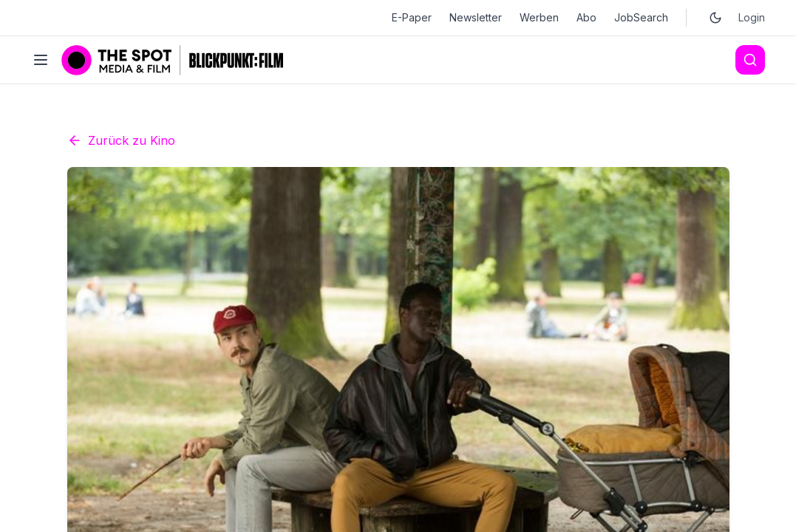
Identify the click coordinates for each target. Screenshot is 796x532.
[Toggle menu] (41, 60)
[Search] (750, 60)
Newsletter (476, 17)
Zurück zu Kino (121, 273)
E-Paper (412, 17)
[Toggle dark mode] (715, 18)
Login (752, 17)
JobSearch (641, 17)
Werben (539, 17)
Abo (586, 17)
